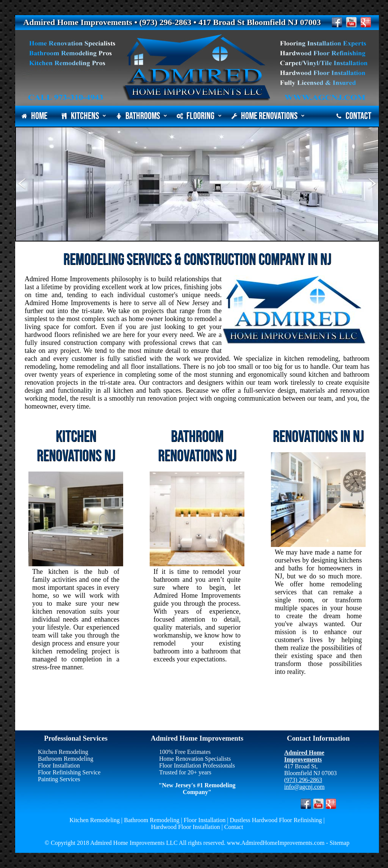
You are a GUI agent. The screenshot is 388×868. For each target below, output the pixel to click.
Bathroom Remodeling (66, 759)
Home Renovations (268, 116)
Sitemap (339, 843)
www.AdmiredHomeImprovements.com (275, 843)
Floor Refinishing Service (69, 772)
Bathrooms (141, 116)
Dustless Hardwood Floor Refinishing (276, 820)
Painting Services (59, 779)
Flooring (199, 116)
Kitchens (83, 116)
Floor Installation (59, 765)
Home (34, 116)
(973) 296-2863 (303, 780)
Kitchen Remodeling (63, 752)
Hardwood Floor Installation (185, 827)
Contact (354, 116)
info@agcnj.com (304, 787)
